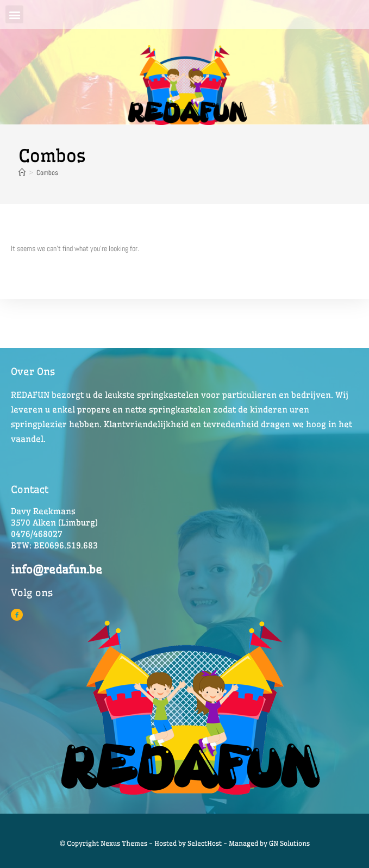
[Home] (22, 173)
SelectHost (205, 843)
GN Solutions (289, 843)
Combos (47, 173)
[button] (14, 14)
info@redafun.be (57, 569)
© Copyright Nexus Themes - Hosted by (124, 843)
